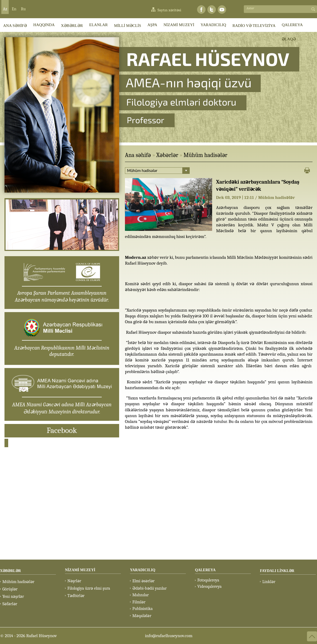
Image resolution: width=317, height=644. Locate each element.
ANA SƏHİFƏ (15, 26)
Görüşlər (10, 589)
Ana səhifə (138, 155)
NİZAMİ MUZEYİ (179, 25)
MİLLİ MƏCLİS (128, 26)
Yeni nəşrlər (13, 597)
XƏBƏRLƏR (72, 26)
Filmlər (139, 602)
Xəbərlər (167, 155)
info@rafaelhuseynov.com (169, 636)
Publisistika (143, 609)
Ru (23, 9)
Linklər (269, 582)
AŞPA (152, 25)
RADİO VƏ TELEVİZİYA (254, 26)
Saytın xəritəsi (169, 10)
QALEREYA (292, 25)
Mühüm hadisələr (206, 155)
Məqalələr (142, 616)
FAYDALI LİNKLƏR (277, 571)
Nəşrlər (74, 581)
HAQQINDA (44, 25)
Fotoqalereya (208, 580)
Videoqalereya (209, 586)
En (14, 9)
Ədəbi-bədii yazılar (150, 588)
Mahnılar (141, 595)
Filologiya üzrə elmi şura (89, 588)
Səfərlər (10, 604)
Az (5, 9)
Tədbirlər (76, 596)
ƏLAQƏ (289, 39)
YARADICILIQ (213, 25)
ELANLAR (99, 25)
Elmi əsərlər (143, 581)
